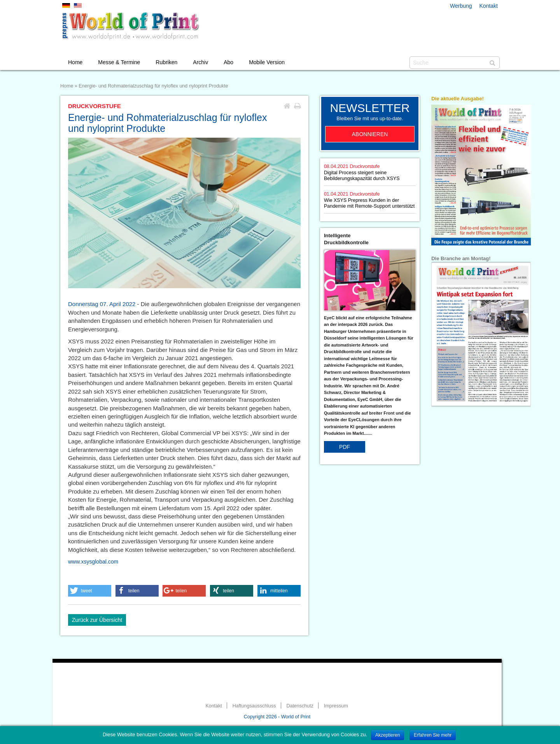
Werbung (461, 6)
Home (75, 62)
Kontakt (489, 6)
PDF (345, 447)
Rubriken (166, 62)
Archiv (200, 62)
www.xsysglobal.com (93, 562)
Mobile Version (267, 62)
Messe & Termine (119, 62)
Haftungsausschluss (254, 706)
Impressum (336, 706)
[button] (90, 591)
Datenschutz (300, 706)
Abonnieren (370, 134)
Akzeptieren (388, 735)
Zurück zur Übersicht (97, 620)
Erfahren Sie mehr (433, 735)
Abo (228, 62)
